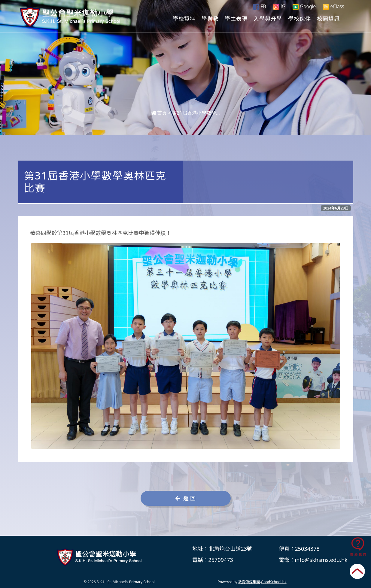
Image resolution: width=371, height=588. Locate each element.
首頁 (159, 113)
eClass (333, 6)
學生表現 (236, 18)
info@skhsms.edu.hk (321, 560)
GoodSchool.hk (274, 582)
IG (279, 6)
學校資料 (184, 18)
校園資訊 (328, 18)
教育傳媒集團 (249, 582)
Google (304, 6)
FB (260, 6)
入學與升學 (268, 18)
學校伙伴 (300, 18)
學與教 (210, 18)
